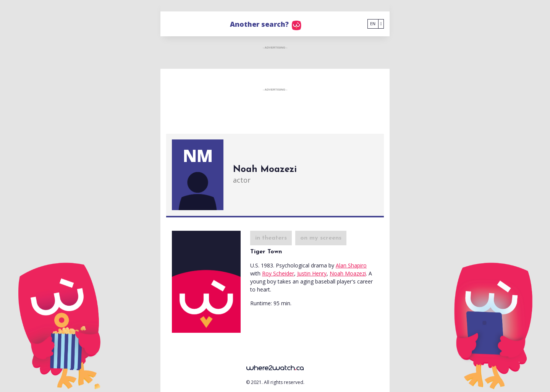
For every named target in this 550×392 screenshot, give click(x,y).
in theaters (271, 238)
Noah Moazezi (348, 273)
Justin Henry (312, 273)
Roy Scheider (278, 273)
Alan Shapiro (351, 265)
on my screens (321, 238)
